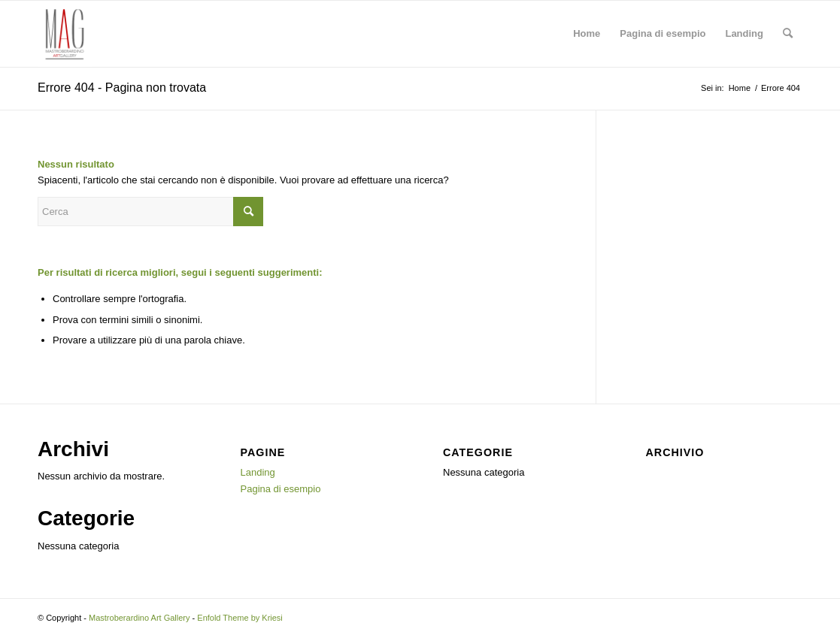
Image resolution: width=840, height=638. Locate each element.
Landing (744, 33)
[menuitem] (788, 34)
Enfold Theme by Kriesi (240, 618)
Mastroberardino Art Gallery (139, 618)
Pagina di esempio (663, 33)
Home (587, 33)
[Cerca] (788, 34)
